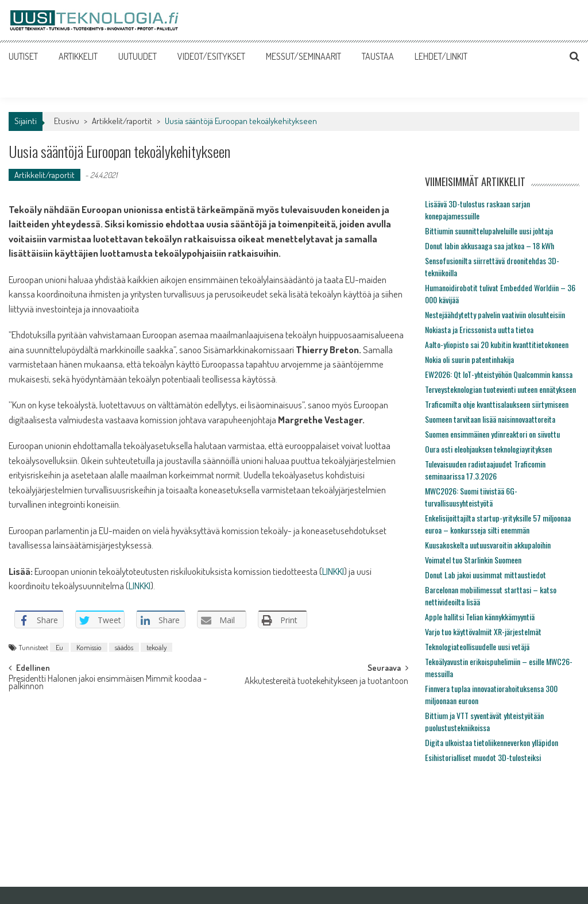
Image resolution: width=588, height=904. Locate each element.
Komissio (89, 647)
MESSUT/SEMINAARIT (303, 56)
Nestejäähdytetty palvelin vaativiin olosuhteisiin (495, 314)
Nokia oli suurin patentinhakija (469, 359)
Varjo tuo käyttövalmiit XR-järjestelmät (483, 631)
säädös (124, 647)
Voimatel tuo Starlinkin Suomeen (473, 560)
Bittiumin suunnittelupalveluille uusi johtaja (489, 231)
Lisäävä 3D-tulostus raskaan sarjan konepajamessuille (477, 210)
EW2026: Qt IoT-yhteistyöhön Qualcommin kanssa (499, 374)
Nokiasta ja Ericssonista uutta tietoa (479, 329)
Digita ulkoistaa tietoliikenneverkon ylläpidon (492, 742)
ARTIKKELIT (78, 56)
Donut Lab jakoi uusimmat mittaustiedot (486, 575)
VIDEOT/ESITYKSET (211, 56)
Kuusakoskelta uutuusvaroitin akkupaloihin (488, 545)
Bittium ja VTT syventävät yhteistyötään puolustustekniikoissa (484, 721)
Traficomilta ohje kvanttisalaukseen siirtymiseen (497, 404)
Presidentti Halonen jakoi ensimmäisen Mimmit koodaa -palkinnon (108, 683)
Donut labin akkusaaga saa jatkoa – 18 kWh (490, 246)
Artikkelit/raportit (122, 121)
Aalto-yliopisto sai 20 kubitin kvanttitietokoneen (497, 344)
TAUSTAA (378, 56)
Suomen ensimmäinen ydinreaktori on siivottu (492, 434)
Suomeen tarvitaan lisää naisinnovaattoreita (490, 419)
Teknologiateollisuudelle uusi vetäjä (477, 646)
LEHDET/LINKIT (441, 56)
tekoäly (156, 647)
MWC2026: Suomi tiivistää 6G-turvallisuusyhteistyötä (471, 497)
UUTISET (23, 56)
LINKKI (333, 571)
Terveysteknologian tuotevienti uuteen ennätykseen (500, 389)
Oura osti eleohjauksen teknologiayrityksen (488, 449)
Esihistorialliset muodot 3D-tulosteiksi (483, 757)
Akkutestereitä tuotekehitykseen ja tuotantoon (326, 682)
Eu (59, 647)
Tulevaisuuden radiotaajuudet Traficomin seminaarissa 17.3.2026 (485, 470)
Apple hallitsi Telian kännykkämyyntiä (480, 617)
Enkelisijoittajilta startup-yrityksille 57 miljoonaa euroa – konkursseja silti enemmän (498, 524)
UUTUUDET (138, 56)
